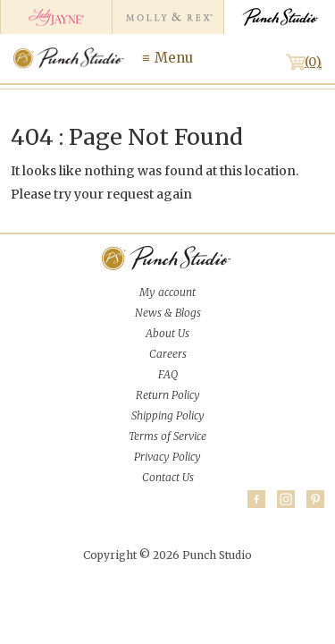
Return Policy (168, 395)
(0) (313, 62)
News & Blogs (168, 313)
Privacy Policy (167, 457)
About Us (167, 333)
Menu (174, 58)
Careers (168, 354)
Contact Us (168, 477)
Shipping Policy (168, 415)
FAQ (168, 374)
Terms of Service (167, 436)
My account (167, 292)
